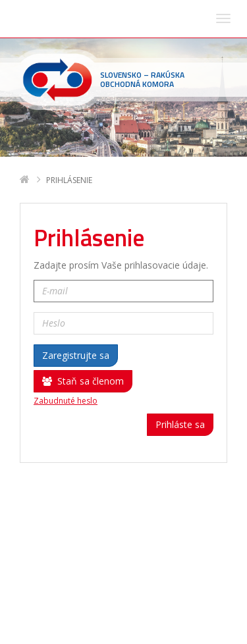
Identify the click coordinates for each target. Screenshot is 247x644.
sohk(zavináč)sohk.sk (103, 592)
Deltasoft (94, 632)
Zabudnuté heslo (66, 244)
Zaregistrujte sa (76, 199)
